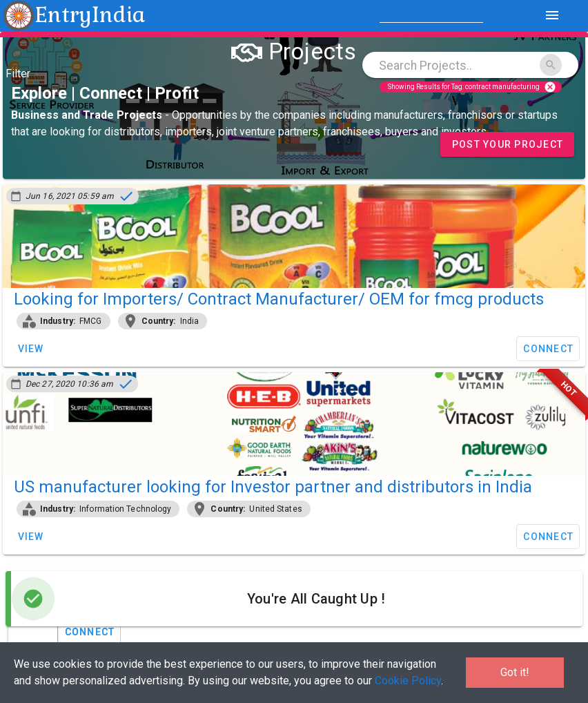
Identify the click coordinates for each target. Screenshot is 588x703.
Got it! (515, 672)
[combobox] (470, 65)
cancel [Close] (550, 87)
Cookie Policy (408, 681)
